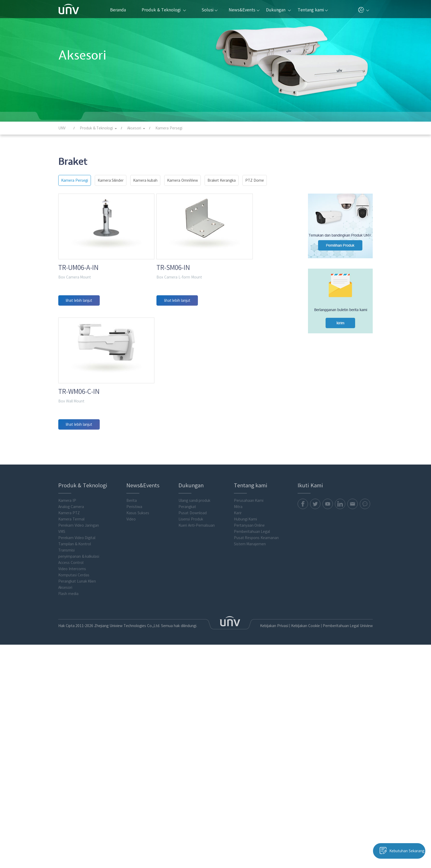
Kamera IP (67, 685)
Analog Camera (71, 691)
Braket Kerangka (222, 180)
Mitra (238, 691)
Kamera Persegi (75, 180)
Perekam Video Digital (77, 722)
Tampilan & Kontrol (75, 728)
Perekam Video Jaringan (79, 710)
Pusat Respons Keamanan (256, 722)
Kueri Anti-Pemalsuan (197, 710)
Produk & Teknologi (164, 10)
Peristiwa (134, 691)
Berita (132, 685)
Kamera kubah (145, 180)
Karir (238, 697)
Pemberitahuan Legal (252, 716)
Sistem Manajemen (250, 728)
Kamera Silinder (111, 180)
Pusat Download (193, 697)
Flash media (68, 778)
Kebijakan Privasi (269, 810)
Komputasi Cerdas (74, 759)
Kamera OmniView (182, 180)
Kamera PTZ (69, 697)
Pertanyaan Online (249, 710)
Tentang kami (313, 10)
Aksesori (65, 772)
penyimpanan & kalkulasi (79, 741)
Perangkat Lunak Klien (77, 766)
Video (131, 703)
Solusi (210, 10)
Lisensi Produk (191, 703)
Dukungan (278, 10)
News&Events (244, 10)
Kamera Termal (71, 703)
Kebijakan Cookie (302, 810)
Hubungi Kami (246, 703)
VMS (62, 716)
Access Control (71, 747)
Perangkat (187, 691)
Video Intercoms (72, 753)
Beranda (118, 10)
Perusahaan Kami (249, 685)
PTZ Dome (255, 180)
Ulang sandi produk (195, 685)
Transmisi (66, 734)
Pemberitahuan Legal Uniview (346, 810)
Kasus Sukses (138, 697)
